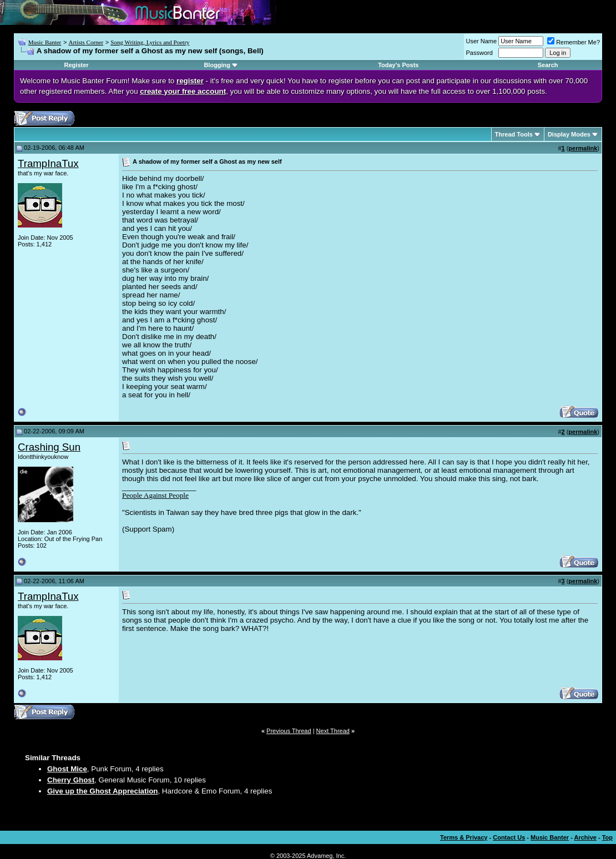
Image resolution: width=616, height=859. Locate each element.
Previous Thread (289, 731)
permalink (583, 148)
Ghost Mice (67, 769)
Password (479, 53)
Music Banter (45, 42)
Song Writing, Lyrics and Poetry (150, 42)
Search (548, 65)
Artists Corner (86, 42)
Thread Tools (514, 134)
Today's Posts (398, 65)
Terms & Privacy (464, 837)
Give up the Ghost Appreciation (102, 791)
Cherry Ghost (71, 780)
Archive (585, 837)
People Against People (155, 495)
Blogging (217, 65)
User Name (482, 41)
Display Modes (569, 134)
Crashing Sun (49, 447)
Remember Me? (574, 42)
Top (607, 837)
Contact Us (509, 837)
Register (77, 65)
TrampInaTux (48, 163)
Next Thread (333, 731)
